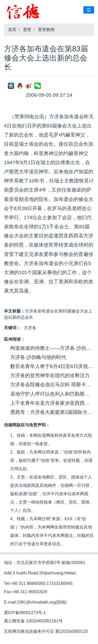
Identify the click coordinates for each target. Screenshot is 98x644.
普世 (27, 30)
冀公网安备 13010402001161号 (33, 621)
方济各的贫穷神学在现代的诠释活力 (50, 375)
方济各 (30, 328)
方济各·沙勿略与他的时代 (38, 357)
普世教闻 (46, 30)
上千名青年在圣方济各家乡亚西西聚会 (52, 403)
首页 (12, 30)
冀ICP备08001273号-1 (25, 613)
